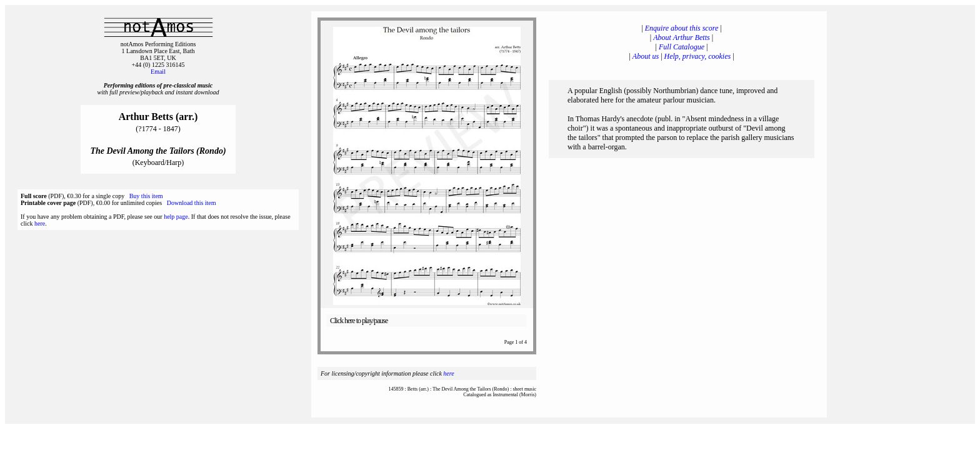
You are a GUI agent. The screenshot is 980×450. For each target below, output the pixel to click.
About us (646, 56)
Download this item (192, 203)
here (40, 223)
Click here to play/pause (359, 321)
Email (158, 72)
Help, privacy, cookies (698, 56)
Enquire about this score (682, 28)
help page (176, 217)
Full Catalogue (682, 47)
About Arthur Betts (681, 37)
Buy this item (146, 196)
